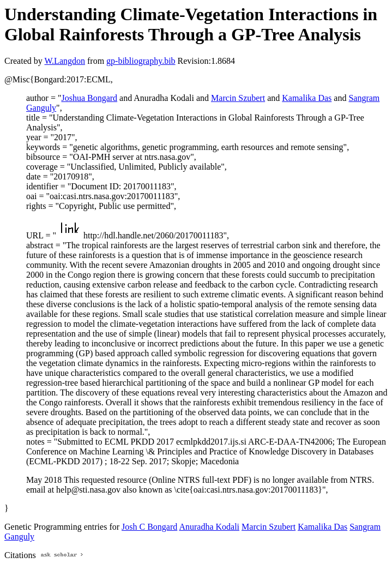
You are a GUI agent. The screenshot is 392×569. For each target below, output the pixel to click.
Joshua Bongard (89, 98)
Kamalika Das (307, 98)
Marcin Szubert (238, 98)
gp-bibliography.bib (141, 61)
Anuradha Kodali (209, 527)
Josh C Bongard (149, 527)
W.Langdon (65, 61)
